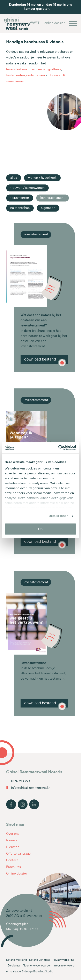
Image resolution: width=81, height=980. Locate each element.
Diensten (13, 847)
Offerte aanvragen (19, 854)
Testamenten (20, 198)
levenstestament (18, 70)
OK (41, 529)
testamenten (16, 76)
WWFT (35, 23)
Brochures (13, 867)
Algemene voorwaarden (37, 966)
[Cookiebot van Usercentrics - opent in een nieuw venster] (58, 448)
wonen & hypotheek (47, 70)
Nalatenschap (20, 208)
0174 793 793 (18, 781)
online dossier (54, 23)
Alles (14, 178)
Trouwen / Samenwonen (27, 188)
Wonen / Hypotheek (42, 178)
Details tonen (58, 516)
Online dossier (17, 874)
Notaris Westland (17, 960)
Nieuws (12, 840)
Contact (12, 860)
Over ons (13, 834)
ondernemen (36, 76)
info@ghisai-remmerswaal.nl (29, 788)
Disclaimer (14, 966)
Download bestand (40, 360)
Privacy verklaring (64, 960)
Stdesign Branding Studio (38, 972)
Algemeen (48, 208)
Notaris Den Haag (40, 960)
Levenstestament (53, 198)
